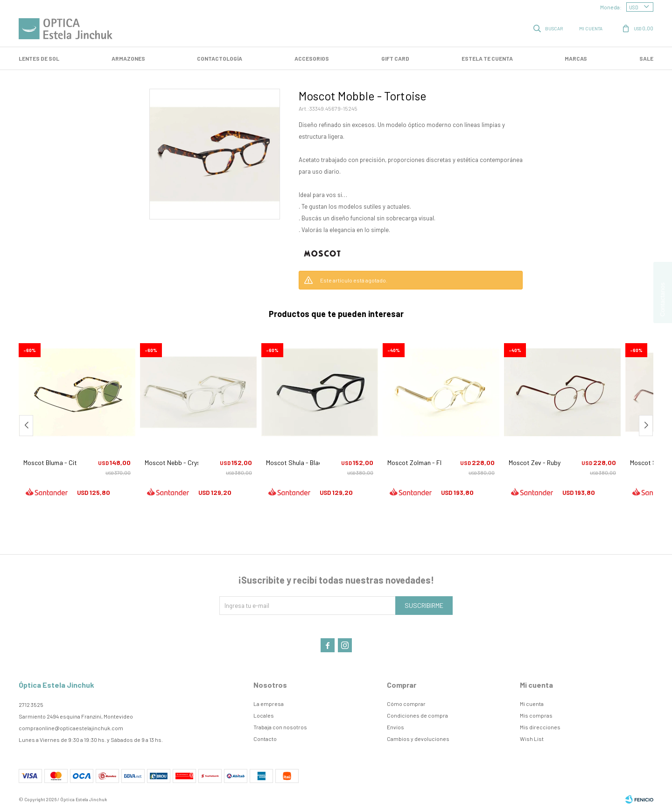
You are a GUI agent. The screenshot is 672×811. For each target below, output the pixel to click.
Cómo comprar (406, 704)
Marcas (576, 58)
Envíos (395, 727)
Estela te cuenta (487, 58)
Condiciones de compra (417, 715)
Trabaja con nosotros (280, 727)
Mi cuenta (532, 704)
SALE (646, 58)
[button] (646, 426)
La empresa (269, 704)
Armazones (128, 58)
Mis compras (536, 715)
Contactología (220, 58)
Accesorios (312, 58)
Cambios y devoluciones (418, 739)
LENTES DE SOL (39, 58)
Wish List (532, 739)
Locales (264, 715)
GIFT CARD (395, 58)
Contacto (265, 739)
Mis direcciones (540, 727)
